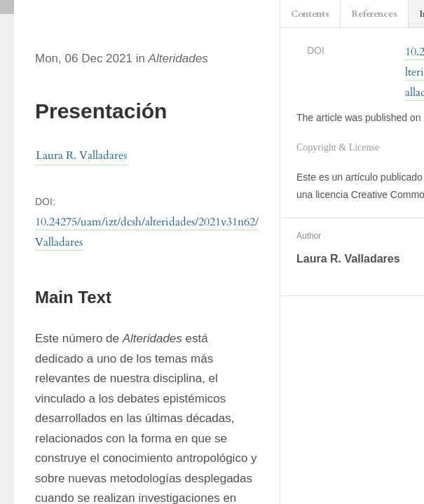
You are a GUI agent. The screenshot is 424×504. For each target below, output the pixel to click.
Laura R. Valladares (81, 155)
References (374, 14)
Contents (310, 14)
